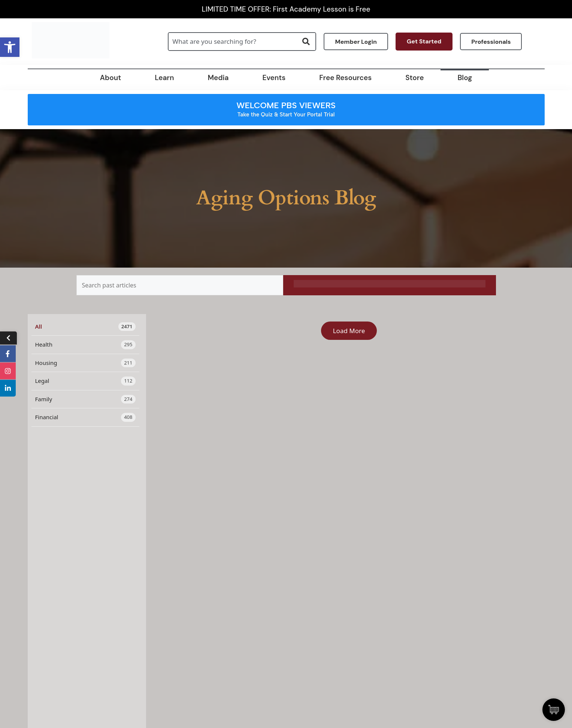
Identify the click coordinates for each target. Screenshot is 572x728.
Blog (465, 78)
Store (414, 78)
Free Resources (345, 78)
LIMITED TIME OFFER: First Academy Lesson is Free (286, 9)
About (111, 78)
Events (274, 78)
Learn (164, 78)
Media (218, 78)
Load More (349, 331)
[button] (10, 47)
